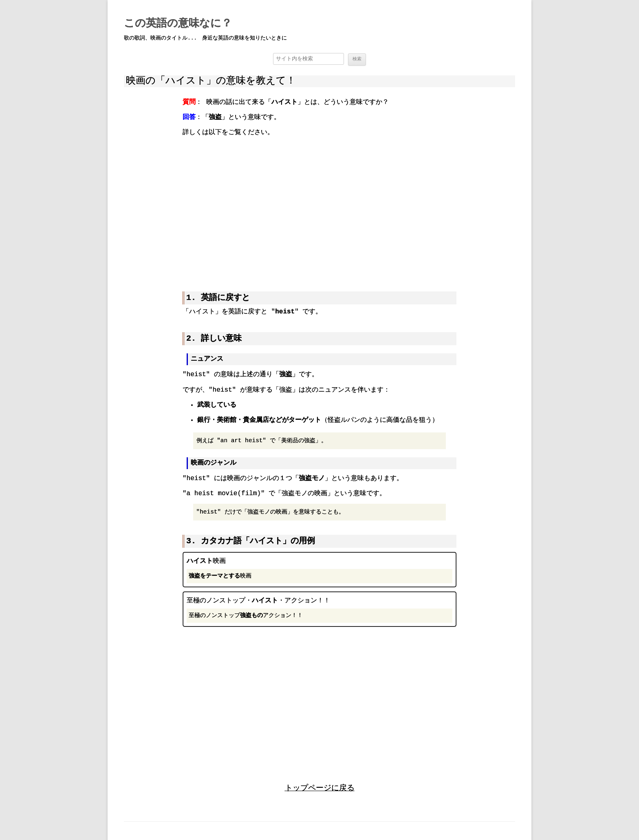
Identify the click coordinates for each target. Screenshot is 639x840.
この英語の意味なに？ (178, 24)
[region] (319, 208)
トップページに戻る (320, 787)
